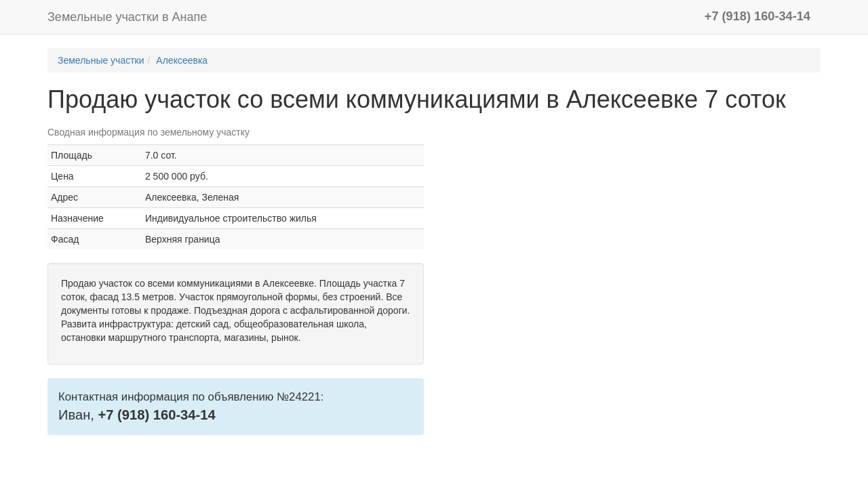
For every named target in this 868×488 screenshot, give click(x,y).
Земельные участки (101, 60)
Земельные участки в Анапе (127, 17)
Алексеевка (182, 60)
